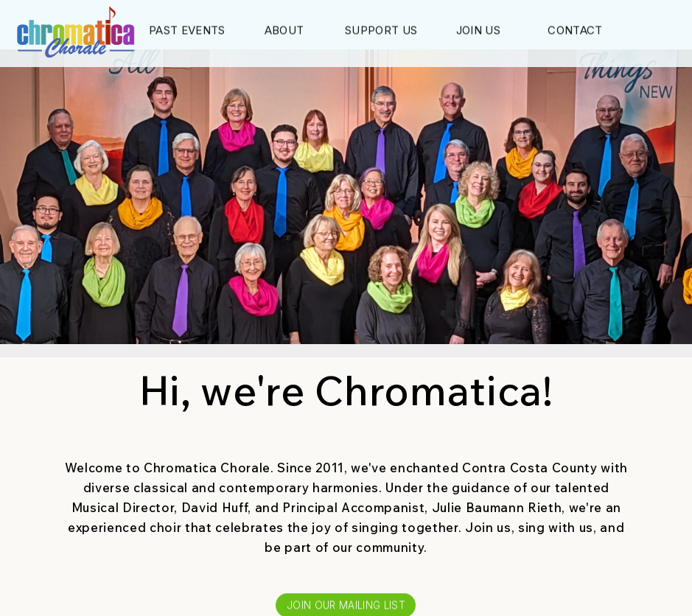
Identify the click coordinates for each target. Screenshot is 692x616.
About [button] (284, 31)
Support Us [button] (381, 31)
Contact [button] (575, 31)
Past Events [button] (187, 31)
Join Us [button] (478, 31)
